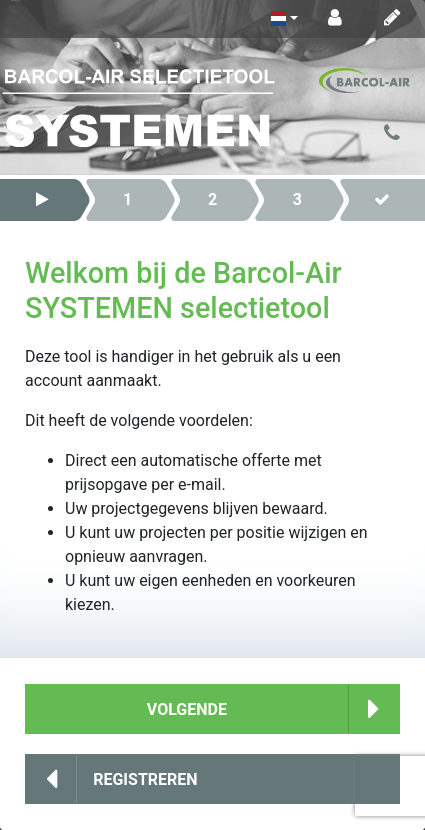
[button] (43, 200)
